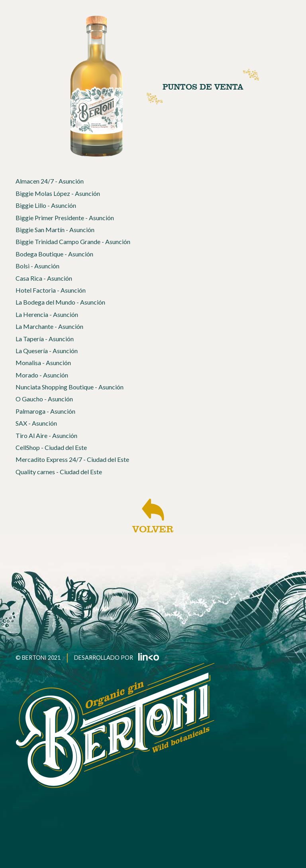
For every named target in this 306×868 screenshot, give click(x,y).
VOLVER (153, 516)
